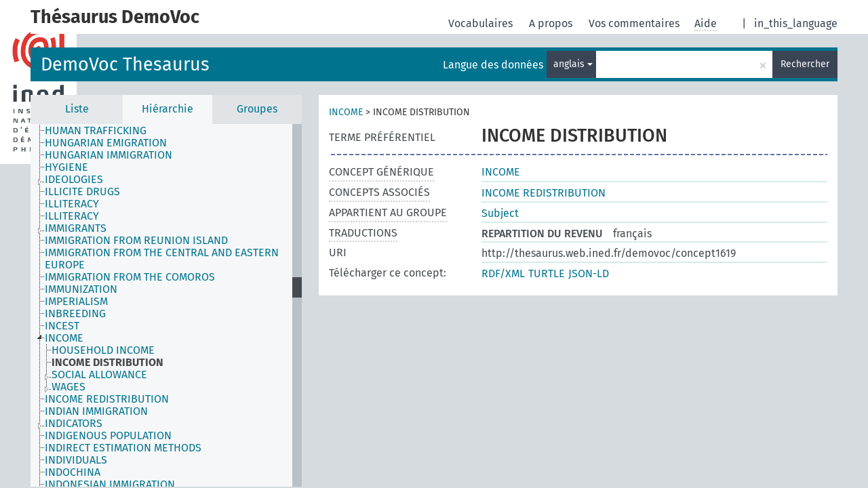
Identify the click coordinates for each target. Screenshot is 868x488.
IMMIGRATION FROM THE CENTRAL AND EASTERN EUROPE (162, 259)
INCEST (62, 326)
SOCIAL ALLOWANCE (99, 375)
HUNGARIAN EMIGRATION (106, 143)
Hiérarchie (167, 109)
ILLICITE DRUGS (82, 192)
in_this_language (796, 23)
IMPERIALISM (76, 302)
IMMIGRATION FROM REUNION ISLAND (136, 241)
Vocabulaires (482, 23)
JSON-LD (589, 273)
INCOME (64, 338)
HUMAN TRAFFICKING (96, 131)
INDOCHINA (73, 472)
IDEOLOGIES (74, 180)
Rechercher (805, 64)
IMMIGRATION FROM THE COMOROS (130, 277)
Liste (77, 109)
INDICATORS (74, 424)
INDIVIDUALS (76, 460)
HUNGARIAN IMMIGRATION (108, 155)
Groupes (257, 109)
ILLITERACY (72, 204)
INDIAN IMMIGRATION (96, 411)
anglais (573, 64)
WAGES (68, 387)
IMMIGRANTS (76, 228)
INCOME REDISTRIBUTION (107, 399)
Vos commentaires (635, 23)
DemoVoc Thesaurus (125, 64)
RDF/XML (503, 273)
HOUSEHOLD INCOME (103, 350)
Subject (500, 213)
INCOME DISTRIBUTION (107, 363)
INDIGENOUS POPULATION (108, 436)
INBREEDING (75, 314)
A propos (552, 23)
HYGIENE (66, 167)
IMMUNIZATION (81, 289)
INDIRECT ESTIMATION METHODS (123, 448)
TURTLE (547, 273)
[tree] (166, 305)
